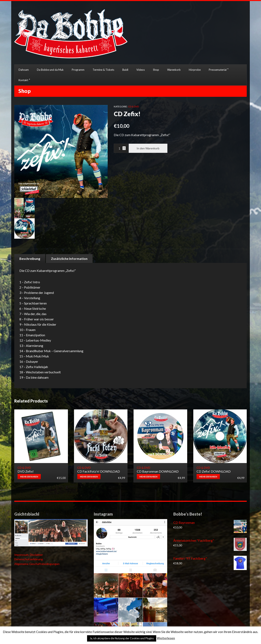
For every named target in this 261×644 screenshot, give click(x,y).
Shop (156, 70)
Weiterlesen (166, 638)
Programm (78, 70)
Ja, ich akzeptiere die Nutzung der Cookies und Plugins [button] (122, 638)
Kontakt (23, 80)
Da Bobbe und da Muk (50, 70)
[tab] (30, 259)
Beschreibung (30, 259)
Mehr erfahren (29, 477)
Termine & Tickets (103, 70)
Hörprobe (195, 70)
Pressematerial (218, 70)
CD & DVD (133, 106)
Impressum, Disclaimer (29, 555)
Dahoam (24, 70)
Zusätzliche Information (69, 259)
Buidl (125, 70)
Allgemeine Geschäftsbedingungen (37, 564)
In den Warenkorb (148, 148)
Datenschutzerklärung (29, 559)
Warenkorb (174, 70)
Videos (141, 70)
